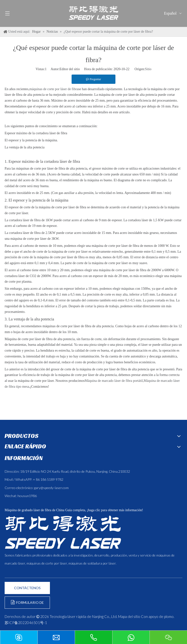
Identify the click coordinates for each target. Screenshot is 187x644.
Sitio (148, 69)
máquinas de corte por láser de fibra (54, 89)
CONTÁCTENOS (27, 588)
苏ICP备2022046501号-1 (26, 623)
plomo (169, 616)
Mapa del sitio (129, 616)
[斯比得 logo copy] (63, 532)
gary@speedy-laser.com (51, 488)
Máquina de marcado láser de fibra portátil (114, 381)
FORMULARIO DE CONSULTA (27, 604)
